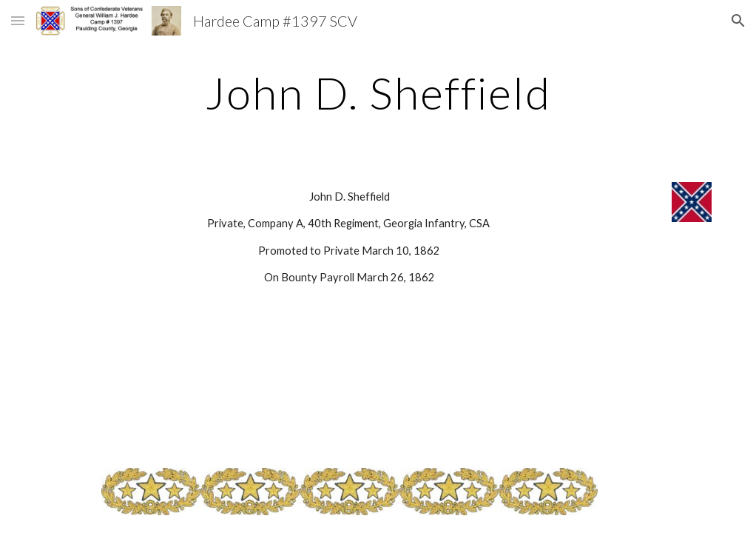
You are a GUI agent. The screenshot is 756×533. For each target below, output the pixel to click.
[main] (378, 93)
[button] (18, 20)
